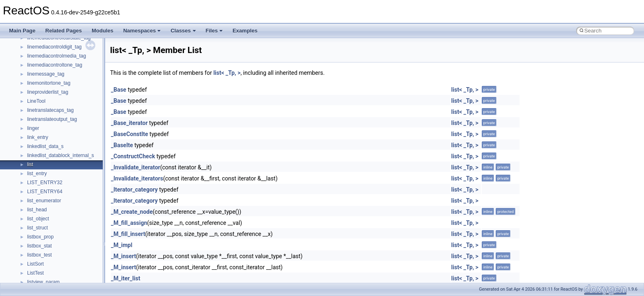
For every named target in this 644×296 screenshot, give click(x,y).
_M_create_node (132, 212)
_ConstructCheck (133, 156)
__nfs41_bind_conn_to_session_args (68, 128)
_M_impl (122, 245)
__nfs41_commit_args (51, 183)
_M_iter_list (125, 278)
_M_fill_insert (128, 234)
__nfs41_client (43, 173)
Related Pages (63, 31)
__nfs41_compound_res (54, 228)
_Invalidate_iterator (136, 167)
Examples (245, 31)
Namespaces (142, 31)
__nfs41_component (49, 201)
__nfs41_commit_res (50, 192)
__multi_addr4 (43, 65)
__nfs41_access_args (51, 110)
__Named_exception (50, 74)
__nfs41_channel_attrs (52, 164)
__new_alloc (41, 92)
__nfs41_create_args (50, 237)
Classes (183, 31)
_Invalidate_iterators (137, 178)
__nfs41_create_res (49, 246)
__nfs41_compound (49, 210)
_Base (118, 90)
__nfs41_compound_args (55, 219)
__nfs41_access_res (50, 119)
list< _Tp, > (227, 73)
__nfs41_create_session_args (60, 255)
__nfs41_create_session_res (59, 264)
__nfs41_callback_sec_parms (60, 146)
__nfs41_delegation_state (55, 273)
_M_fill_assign (129, 223)
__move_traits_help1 (50, 47)
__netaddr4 (40, 83)
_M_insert (123, 256)
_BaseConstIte (130, 134)
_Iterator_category (134, 190)
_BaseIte (122, 145)
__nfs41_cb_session (49, 155)
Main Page (22, 31)
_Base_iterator (129, 123)
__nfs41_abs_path (47, 101)
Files (214, 31)
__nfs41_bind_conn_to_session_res (67, 137)
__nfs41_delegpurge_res (54, 282)
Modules (102, 31)
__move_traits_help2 (50, 56)
